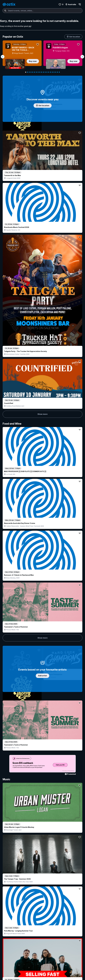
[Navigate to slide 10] (42, 72)
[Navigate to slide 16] (52, 72)
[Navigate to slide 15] (50, 72)
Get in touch (44, 952)
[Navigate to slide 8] (38, 72)
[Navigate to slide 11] (43, 72)
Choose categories (42, 419)
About (64, 951)
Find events (8, 951)
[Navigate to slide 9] (40, 72)
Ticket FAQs (8, 958)
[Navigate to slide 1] (26, 72)
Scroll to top (42, 921)
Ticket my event (33, 957)
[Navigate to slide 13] (47, 72)
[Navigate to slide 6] (35, 72)
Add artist (42, 261)
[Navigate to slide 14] (49, 72)
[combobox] (42, 11)
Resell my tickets (10, 955)
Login (31, 952)
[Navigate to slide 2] (27, 72)
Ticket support (9, 961)
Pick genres (42, 576)
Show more (42, 152)
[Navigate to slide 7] (36, 72)
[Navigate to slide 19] (58, 72)
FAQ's (29, 960)
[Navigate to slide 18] (56, 72)
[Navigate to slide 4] (31, 72)
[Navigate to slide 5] (33, 72)
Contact (65, 955)
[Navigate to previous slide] (3, 57)
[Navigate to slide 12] (45, 72)
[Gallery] (42, 57)
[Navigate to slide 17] (54, 72)
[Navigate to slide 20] (59, 72)
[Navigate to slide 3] (29, 72)
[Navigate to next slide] (82, 57)
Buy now (33, 61)
